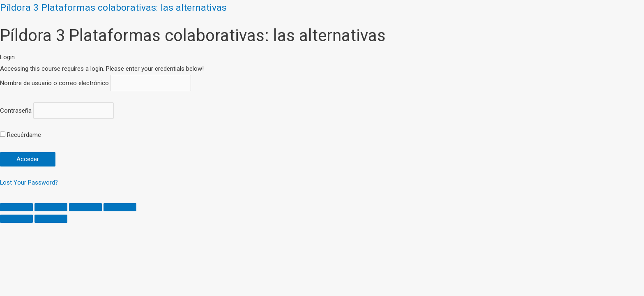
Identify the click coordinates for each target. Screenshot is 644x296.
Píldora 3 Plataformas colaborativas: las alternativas (118, 7)
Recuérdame (21, 136)
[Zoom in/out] (120, 209)
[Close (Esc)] (16, 209)
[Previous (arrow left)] (16, 220)
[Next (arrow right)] (51, 220)
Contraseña (16, 112)
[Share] (51, 209)
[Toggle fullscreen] (85, 209)
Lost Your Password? (29, 184)
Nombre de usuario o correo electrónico (54, 83)
